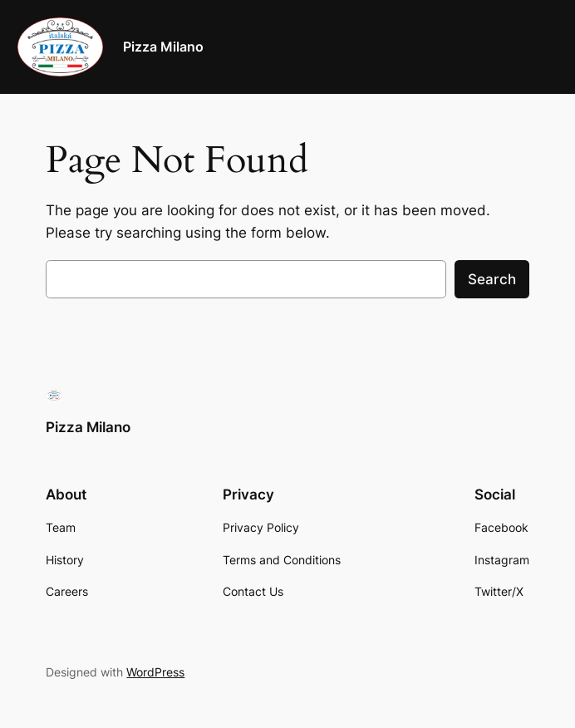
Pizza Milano (163, 47)
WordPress (155, 672)
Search (492, 279)
